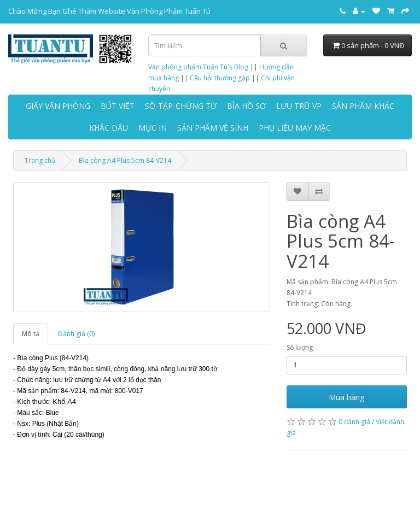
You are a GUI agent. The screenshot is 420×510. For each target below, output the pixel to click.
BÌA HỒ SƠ (246, 106)
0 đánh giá (354, 422)
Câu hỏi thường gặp (220, 78)
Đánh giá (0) (76, 334)
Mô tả (31, 334)
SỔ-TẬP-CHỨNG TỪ (181, 106)
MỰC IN (153, 128)
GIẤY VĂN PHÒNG (58, 106)
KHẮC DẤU (109, 128)
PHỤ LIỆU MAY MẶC (295, 128)
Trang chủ (40, 160)
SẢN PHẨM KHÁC (363, 106)
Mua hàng (347, 397)
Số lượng (300, 347)
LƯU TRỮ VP (299, 106)
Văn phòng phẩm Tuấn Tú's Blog (198, 67)
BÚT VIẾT (118, 106)
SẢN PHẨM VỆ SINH (213, 128)
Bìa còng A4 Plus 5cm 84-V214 (125, 160)
